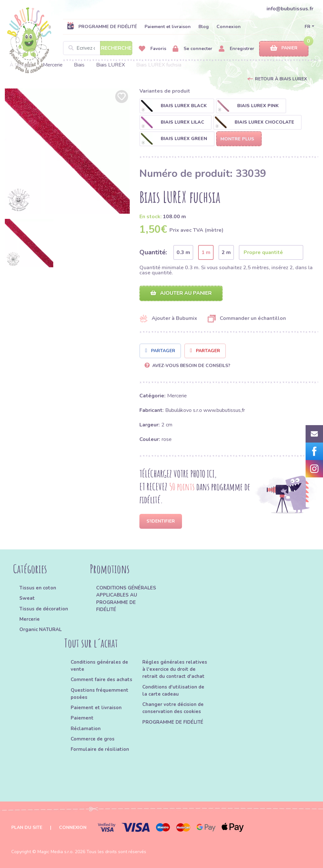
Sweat (27, 598)
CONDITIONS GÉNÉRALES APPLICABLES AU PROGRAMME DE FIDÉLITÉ (126, 599)
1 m (206, 252)
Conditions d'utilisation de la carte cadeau (173, 690)
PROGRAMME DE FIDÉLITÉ (102, 26)
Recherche (116, 48)
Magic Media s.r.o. (56, 852)
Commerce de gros (93, 739)
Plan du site (27, 827)
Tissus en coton (38, 588)
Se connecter (192, 49)
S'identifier (161, 521)
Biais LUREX (111, 65)
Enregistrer (237, 49)
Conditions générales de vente (99, 666)
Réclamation (86, 729)
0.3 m (183, 252)
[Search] (98, 48)
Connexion (229, 27)
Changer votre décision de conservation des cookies (173, 708)
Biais (79, 65)
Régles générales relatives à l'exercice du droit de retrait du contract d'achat (175, 669)
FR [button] (308, 27)
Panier (284, 48)
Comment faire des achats (101, 679)
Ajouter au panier (181, 293)
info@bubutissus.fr (290, 9)
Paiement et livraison (168, 27)
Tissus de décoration (44, 609)
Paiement (82, 718)
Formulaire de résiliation (100, 749)
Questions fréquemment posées (100, 694)
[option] (67, 151)
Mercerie (53, 65)
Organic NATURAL (40, 629)
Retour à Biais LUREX (281, 79)
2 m (226, 252)
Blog (204, 27)
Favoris (152, 49)
